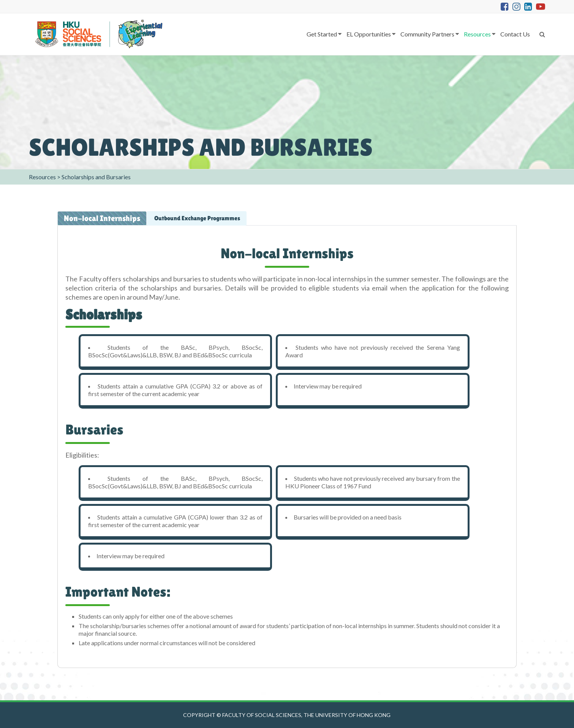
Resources (477, 34)
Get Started (322, 34)
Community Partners (427, 34)
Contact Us (515, 34)
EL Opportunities (369, 34)
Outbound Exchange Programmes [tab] (197, 218)
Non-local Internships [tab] (102, 218)
